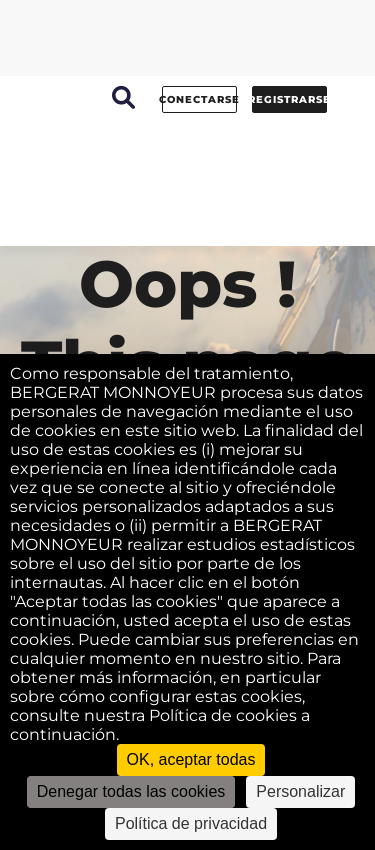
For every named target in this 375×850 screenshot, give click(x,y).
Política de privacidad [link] (191, 823)
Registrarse (289, 99)
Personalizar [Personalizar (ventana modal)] (300, 791)
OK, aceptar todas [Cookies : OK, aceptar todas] (191, 759)
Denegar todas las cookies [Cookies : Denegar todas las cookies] (131, 791)
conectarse (199, 99)
